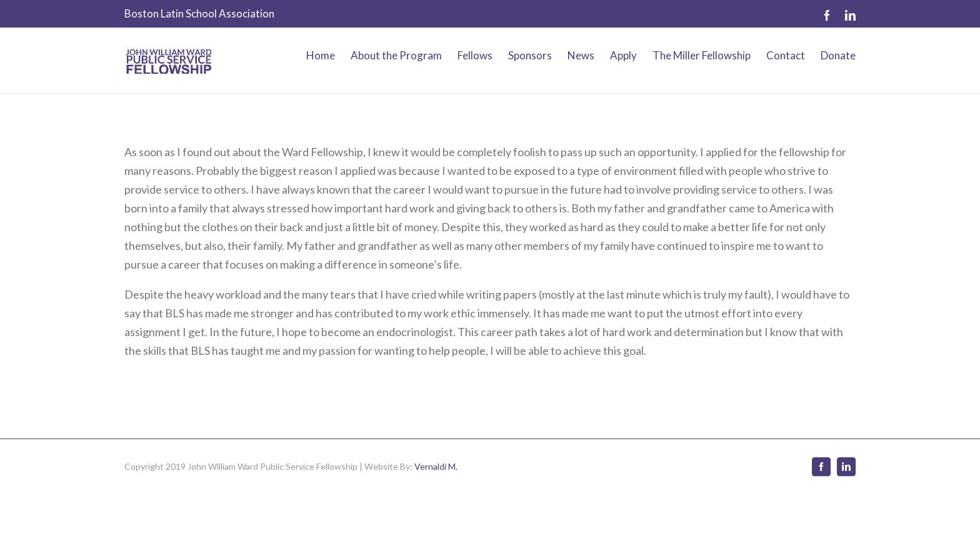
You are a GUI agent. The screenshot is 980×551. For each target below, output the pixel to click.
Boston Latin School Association (199, 13)
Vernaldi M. (436, 466)
